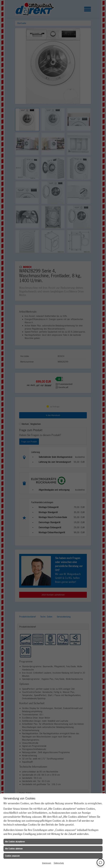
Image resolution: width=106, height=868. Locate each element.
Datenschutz (59, 863)
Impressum (47, 863)
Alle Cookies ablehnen (14, 849)
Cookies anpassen (12, 856)
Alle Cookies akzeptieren (15, 842)
